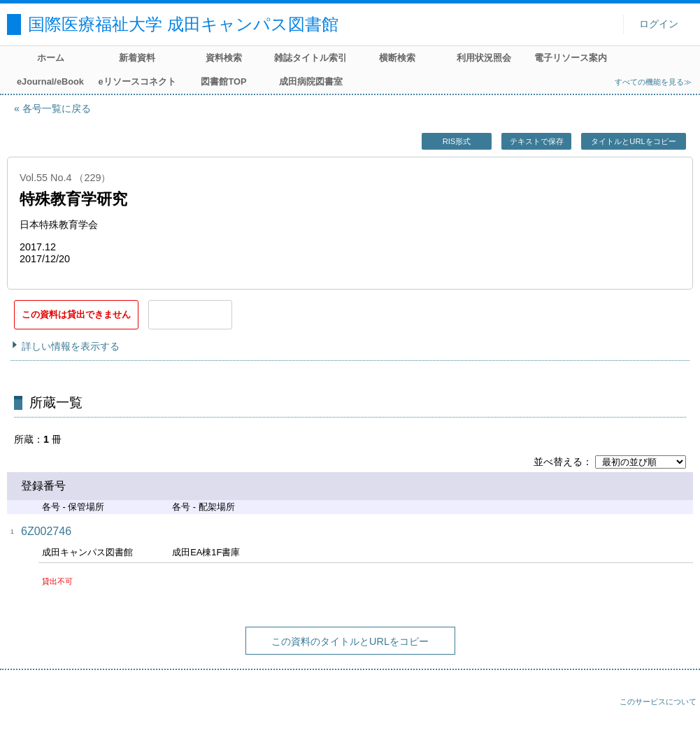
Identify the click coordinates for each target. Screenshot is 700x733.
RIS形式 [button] (457, 141)
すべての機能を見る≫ (653, 82)
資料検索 (224, 58)
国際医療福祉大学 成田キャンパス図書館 (183, 24)
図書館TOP (223, 81)
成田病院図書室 (311, 81)
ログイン (659, 24)
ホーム (51, 58)
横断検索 (397, 58)
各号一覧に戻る (57, 108)
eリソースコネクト (137, 81)
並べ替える (558, 462)
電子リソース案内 (571, 58)
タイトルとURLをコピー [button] (633, 141)
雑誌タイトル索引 (310, 58)
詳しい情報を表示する (71, 346)
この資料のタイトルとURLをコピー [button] (350, 641)
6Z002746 (46, 531)
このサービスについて (658, 702)
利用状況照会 (484, 58)
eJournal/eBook (50, 81)
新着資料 (137, 58)
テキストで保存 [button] (537, 141)
